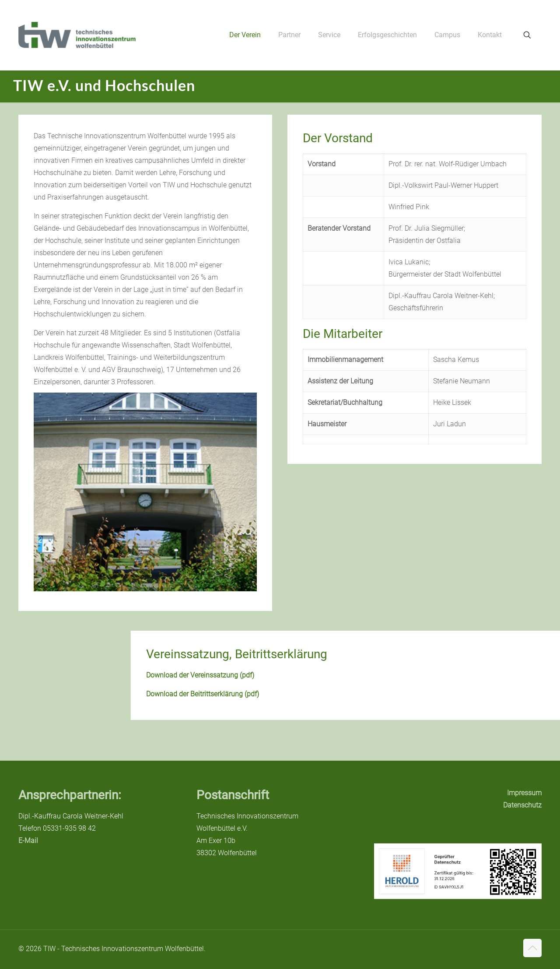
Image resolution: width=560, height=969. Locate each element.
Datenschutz (522, 805)
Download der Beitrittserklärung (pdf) (345, 694)
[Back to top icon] (532, 948)
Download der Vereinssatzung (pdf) (342, 675)
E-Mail (28, 841)
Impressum (524, 793)
